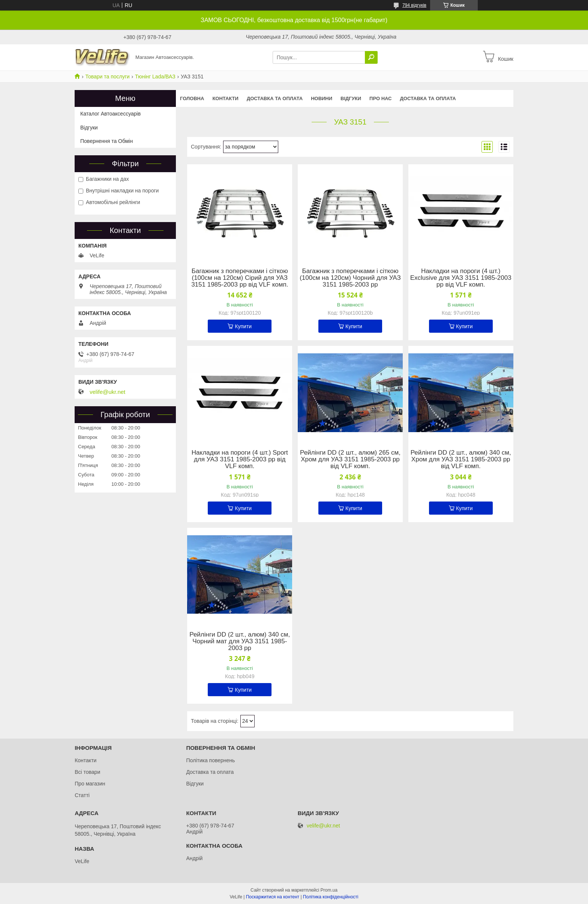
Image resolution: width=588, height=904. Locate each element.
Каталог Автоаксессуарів (110, 114)
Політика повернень (210, 760)
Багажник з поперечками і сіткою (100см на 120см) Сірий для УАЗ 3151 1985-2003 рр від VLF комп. (240, 278)
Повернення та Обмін (106, 141)
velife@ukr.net (107, 392)
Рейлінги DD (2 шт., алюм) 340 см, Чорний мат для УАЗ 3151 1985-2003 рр (240, 641)
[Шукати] (371, 57)
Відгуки (351, 98)
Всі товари (87, 772)
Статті (82, 795)
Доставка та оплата (275, 98)
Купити (243, 326)
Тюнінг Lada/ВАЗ (155, 77)
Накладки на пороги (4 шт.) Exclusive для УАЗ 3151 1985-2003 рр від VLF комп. (461, 278)
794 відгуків (414, 5)
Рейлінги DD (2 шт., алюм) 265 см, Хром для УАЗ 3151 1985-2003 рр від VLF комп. (350, 460)
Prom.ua (329, 890)
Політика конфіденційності (331, 897)
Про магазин (90, 784)
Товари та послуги (107, 77)
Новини (322, 98)
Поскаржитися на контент (273, 897)
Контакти (225, 98)
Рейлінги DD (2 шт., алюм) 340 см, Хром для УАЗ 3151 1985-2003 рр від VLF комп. (461, 460)
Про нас (380, 98)
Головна (192, 98)
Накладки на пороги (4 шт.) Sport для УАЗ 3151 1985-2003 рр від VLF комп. (240, 460)
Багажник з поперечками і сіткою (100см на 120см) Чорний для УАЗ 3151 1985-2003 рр (350, 278)
